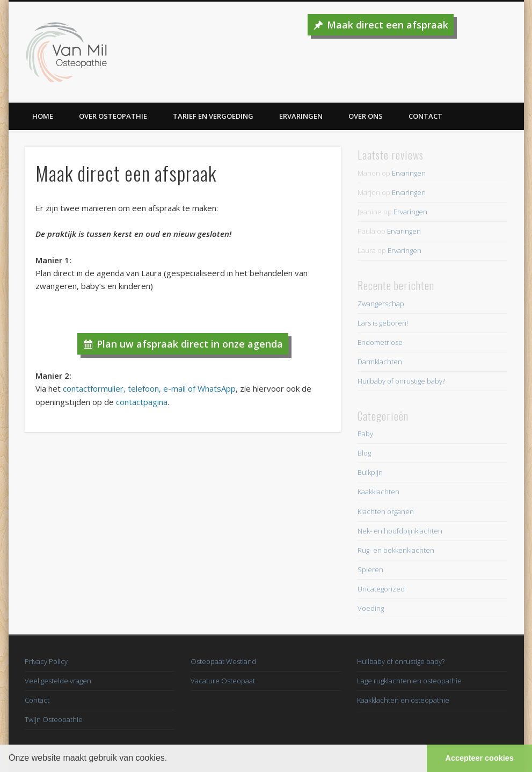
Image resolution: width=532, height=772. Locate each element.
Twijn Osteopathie (54, 719)
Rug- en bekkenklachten (396, 550)
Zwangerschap (381, 304)
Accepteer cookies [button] (480, 758)
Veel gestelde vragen (58, 681)
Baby (365, 434)
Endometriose (380, 342)
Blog (364, 453)
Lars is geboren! (383, 323)
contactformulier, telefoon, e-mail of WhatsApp (149, 388)
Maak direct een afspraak (388, 25)
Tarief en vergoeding (213, 116)
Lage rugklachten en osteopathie (409, 681)
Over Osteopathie (113, 116)
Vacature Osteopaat (223, 681)
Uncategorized (381, 589)
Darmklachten (380, 362)
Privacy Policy (46, 661)
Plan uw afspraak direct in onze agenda (190, 344)
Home (43, 116)
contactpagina (142, 402)
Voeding (371, 608)
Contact (425, 116)
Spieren (370, 569)
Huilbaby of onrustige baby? (401, 381)
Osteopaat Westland (223, 661)
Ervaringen (301, 116)
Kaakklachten (378, 492)
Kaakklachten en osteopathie (403, 700)
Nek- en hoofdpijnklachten (400, 531)
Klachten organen (386, 511)
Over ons (366, 116)
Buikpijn (370, 472)
